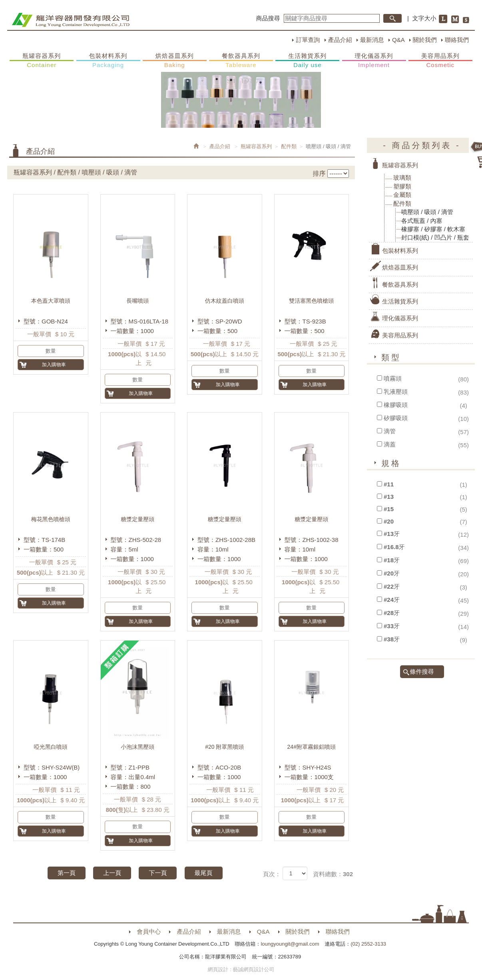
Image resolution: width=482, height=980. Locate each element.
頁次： (272, 874)
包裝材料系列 (108, 61)
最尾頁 (204, 873)
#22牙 (392, 586)
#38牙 (392, 639)
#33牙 (392, 626)
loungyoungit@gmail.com (290, 944)
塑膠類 (402, 186)
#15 (389, 509)
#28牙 (392, 613)
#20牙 (392, 573)
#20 (389, 521)
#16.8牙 (394, 547)
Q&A (398, 40)
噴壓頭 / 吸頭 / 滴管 (427, 212)
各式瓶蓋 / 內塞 (422, 221)
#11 (389, 484)
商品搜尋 (268, 18)
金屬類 (402, 195)
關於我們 (425, 40)
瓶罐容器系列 (42, 61)
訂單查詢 (308, 40)
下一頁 (158, 873)
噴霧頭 (393, 378)
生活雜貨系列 (307, 61)
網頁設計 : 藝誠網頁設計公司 (241, 969)
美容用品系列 (440, 61)
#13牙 (392, 534)
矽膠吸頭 (396, 418)
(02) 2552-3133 (368, 944)
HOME (71, 20)
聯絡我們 (457, 40)
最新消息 (372, 40)
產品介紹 (340, 40)
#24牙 (392, 600)
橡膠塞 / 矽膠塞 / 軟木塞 (433, 229)
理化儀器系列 (374, 61)
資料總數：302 (333, 874)
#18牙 (392, 560)
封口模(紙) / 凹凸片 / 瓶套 (435, 237)
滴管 (390, 431)
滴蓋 (390, 444)
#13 (389, 497)
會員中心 (149, 931)
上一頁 (112, 873)
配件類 (289, 146)
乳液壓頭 (396, 392)
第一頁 (67, 873)
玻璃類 (402, 178)
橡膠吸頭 (396, 405)
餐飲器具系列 (241, 61)
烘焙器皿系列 (175, 61)
